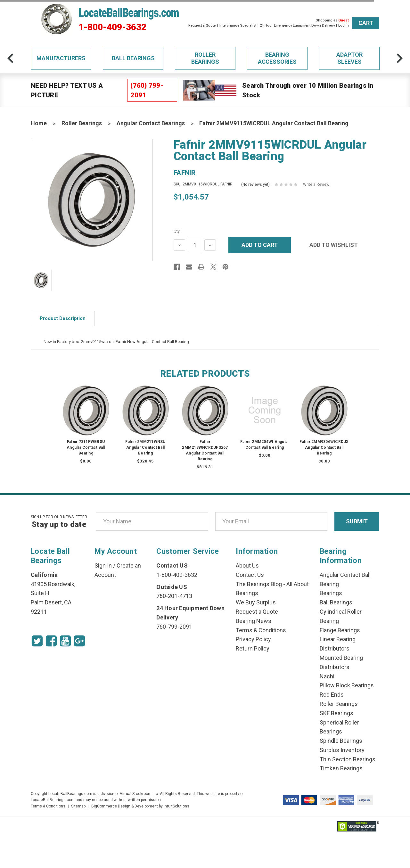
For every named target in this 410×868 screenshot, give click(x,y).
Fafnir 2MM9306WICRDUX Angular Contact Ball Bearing (324, 447)
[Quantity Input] (195, 245)
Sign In (103, 565)
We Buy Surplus (256, 602)
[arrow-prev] (11, 58)
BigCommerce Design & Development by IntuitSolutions (140, 806)
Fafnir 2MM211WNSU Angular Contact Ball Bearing (145, 447)
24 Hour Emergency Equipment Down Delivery (297, 25)
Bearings (331, 593)
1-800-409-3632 (112, 27)
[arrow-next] (399, 58)
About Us (247, 565)
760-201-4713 (174, 596)
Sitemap (78, 806)
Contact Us (250, 575)
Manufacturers (61, 58)
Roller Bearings (205, 58)
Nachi (327, 676)
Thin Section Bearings (348, 759)
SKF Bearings (336, 713)
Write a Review (316, 184)
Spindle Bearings (341, 741)
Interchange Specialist (238, 25)
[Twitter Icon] (37, 641)
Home (39, 123)
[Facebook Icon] (51, 641)
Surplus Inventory (342, 750)
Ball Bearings (133, 58)
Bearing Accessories (277, 58)
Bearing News (254, 621)
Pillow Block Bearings (347, 685)
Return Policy (253, 648)
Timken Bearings (341, 768)
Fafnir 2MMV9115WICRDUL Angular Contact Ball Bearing (274, 123)
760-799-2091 (174, 627)
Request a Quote (202, 25)
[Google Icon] (79, 641)
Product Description (63, 318)
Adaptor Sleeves (349, 58)
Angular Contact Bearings (151, 123)
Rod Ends (332, 695)
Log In (344, 25)
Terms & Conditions (261, 630)
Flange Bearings (340, 630)
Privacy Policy (253, 639)
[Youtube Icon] (65, 641)
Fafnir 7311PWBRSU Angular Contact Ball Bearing (86, 447)
